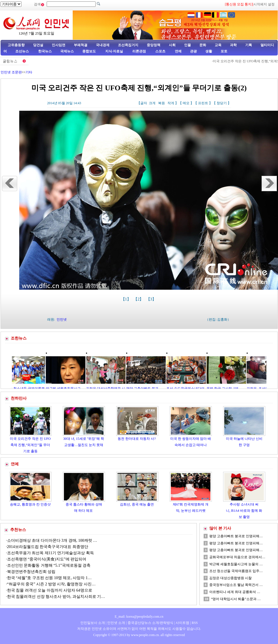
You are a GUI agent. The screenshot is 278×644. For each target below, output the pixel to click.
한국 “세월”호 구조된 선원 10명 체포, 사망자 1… (49, 578)
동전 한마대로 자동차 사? (137, 439)
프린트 (203, 103)
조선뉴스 (22, 51)
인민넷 (62, 319)
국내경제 (103, 45)
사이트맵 (182, 623)
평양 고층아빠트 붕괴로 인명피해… (236, 536)
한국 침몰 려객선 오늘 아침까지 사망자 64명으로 (50, 590)
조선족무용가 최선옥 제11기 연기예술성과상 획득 (50, 553)
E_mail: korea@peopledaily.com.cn (139, 617)
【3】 (152, 299)
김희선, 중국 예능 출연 (137, 504)
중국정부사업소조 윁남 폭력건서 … (236, 585)
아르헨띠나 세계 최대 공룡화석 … (235, 592)
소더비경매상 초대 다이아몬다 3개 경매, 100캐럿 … (52, 540)
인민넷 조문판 (11, 72)
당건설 (38, 45)
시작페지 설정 (264, 4)
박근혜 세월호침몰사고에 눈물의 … (236, 564)
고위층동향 (16, 45)
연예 (178, 51)
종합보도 (89, 51)
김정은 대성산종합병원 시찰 (230, 578)
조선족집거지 (128, 45)
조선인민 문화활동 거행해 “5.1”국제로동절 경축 (49, 565)
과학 (233, 45)
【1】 (127, 299)
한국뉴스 (45, 51)
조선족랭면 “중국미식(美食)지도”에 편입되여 (47, 559)
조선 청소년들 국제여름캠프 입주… (236, 571)
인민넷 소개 (116, 623)
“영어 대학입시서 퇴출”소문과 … (236, 599)
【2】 (139, 299)
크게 (152, 103)
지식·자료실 (115, 51)
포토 (224, 51)
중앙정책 (154, 45)
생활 (209, 51)
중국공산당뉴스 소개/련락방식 (150, 623)
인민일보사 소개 (93, 623)
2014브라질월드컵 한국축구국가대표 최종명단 (48, 547)
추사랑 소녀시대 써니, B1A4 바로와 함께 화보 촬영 (244, 510)
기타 (29, 72)
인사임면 (59, 45)
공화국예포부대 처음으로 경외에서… (237, 557)
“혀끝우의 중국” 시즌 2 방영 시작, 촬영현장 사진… (51, 584)
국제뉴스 (67, 51)
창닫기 (222, 103)
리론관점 (139, 51)
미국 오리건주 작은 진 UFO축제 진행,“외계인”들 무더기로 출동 (30, 445)
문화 (203, 45)
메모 (186, 103)
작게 (171, 103)
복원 (161, 103)
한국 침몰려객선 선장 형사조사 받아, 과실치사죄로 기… (56, 597)
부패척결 (81, 45)
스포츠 (160, 51)
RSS (195, 623)
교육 (218, 45)
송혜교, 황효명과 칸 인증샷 (30, 504)
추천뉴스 (18, 530)
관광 (193, 51)
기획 (249, 45)
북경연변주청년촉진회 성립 (31, 572)
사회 (172, 45)
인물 (188, 45)
